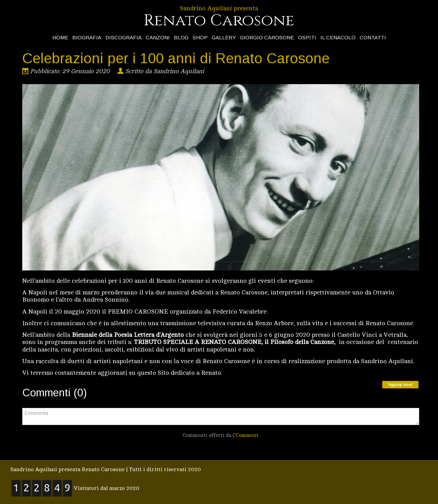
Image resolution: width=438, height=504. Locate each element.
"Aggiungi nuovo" (400, 384)
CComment (246, 435)
